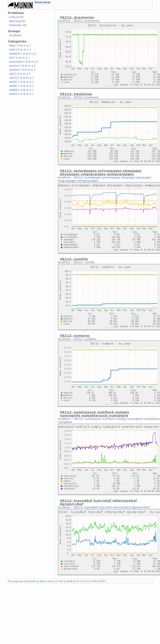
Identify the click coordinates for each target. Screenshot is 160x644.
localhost (15, 35)
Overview (43, 2)
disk (12, 45)
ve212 (13, 78)
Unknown (16, 25)
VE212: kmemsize (86, 97)
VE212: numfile (84, 262)
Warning (15, 21)
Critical (14, 17)
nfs (11, 58)
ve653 (13, 94)
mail (12, 50)
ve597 (13, 86)
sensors (14, 66)
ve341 (13, 82)
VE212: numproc (85, 339)
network (15, 54)
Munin (43, 581)
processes (16, 62)
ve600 (13, 90)
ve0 (12, 74)
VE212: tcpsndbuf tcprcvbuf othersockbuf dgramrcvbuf (112, 507)
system (14, 70)
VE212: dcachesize (87, 21)
